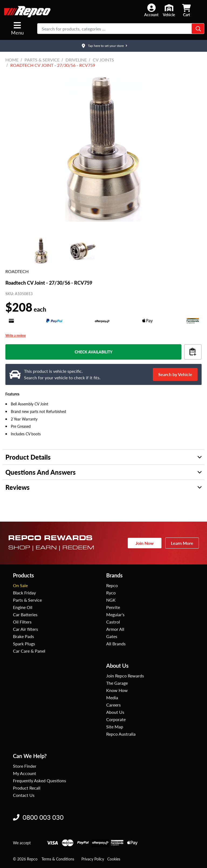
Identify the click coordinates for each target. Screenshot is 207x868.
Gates (112, 636)
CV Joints (103, 60)
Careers (113, 705)
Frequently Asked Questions (39, 781)
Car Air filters (25, 629)
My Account (25, 773)
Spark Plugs (24, 644)
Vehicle (169, 15)
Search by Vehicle (175, 374)
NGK (111, 600)
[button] (151, 10)
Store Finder (25, 766)
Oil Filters (22, 622)
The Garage (117, 683)
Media (112, 697)
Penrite (113, 607)
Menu (17, 28)
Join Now (145, 543)
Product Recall (27, 788)
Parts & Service (42, 60)
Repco (112, 585)
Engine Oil (23, 607)
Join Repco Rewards (125, 676)
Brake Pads (23, 636)
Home (12, 60)
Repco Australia (121, 734)
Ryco (111, 593)
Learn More (182, 543)
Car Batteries (25, 614)
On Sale (20, 585)
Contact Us (24, 795)
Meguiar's (115, 614)
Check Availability (94, 352)
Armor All (115, 629)
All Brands (116, 644)
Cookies (114, 859)
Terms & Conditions (58, 859)
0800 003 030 (38, 817)
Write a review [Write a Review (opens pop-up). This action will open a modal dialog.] (16, 336)
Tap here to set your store (106, 46)
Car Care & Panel (29, 651)
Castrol (113, 622)
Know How (117, 690)
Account (151, 15)
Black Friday (24, 593)
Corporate (116, 719)
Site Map (115, 727)
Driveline (76, 60)
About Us (115, 712)
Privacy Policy (93, 859)
